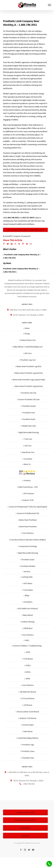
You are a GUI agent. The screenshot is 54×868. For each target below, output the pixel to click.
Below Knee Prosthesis (28, 520)
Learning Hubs (27, 577)
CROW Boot (28, 628)
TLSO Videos (28, 590)
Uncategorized (26, 236)
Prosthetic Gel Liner (29, 393)
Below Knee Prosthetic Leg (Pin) (29, 366)
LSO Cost (28, 446)
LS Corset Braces (28, 698)
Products (27, 480)
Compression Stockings (28, 546)
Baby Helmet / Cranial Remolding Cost (28, 347)
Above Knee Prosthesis (28, 526)
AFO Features (29, 493)
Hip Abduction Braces (28, 692)
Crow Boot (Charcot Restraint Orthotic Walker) (28, 540)
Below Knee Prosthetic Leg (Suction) (29, 373)
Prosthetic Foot (29, 413)
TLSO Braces (28, 659)
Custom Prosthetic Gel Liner (29, 399)
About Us (27, 464)
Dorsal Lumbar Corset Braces (28, 712)
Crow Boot (28, 459)
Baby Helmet (28, 615)
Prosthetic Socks (29, 419)
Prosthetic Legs (28, 745)
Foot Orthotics (28, 533)
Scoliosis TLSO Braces (28, 718)
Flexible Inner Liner (29, 426)
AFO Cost (28, 353)
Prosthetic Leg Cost (28, 360)
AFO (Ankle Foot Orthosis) (28, 608)
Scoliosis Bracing (28, 622)
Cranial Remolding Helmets (28, 738)
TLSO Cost (28, 439)
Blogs (27, 595)
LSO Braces (28, 705)
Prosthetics (28, 602)
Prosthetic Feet (28, 758)
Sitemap (38, 843)
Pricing (27, 334)
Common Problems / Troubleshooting (27, 646)
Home (27, 328)
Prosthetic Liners (28, 751)
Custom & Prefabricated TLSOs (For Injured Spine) (28, 507)
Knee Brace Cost (28, 452)
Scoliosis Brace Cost (28, 340)
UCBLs (28, 665)
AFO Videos (28, 583)
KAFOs (28, 672)
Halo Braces (28, 731)
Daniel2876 (8, 236)
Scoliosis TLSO (28, 500)
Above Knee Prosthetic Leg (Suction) (29, 386)
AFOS (28, 652)
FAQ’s (27, 640)
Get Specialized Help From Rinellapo (25, 230)
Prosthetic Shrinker (28, 566)
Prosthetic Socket (29, 406)
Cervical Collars (28, 725)
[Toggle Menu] (49, 5)
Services (27, 572)
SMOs (28, 679)
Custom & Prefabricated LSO (28, 513)
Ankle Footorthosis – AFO (28, 487)
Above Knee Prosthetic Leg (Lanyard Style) (29, 380)
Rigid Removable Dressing (29, 432)
